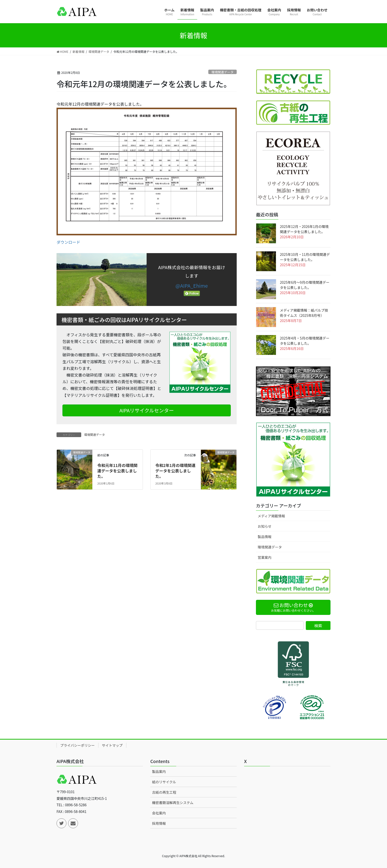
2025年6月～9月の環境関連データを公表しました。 (305, 285)
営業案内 (265, 557)
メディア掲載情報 (271, 516)
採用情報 (159, 823)
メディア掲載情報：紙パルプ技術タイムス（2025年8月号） (304, 313)
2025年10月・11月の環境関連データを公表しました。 (305, 257)
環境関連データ (223, 72)
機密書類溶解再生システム (173, 803)
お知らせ (265, 526)
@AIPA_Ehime (192, 286)
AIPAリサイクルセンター (147, 410)
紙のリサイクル (164, 782)
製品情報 (265, 537)
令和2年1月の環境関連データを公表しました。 (175, 471)
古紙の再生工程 (164, 792)
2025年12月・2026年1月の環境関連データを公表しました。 (304, 229)
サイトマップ (112, 745)
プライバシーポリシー (77, 745)
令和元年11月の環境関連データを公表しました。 (117, 471)
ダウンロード (68, 242)
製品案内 (159, 771)
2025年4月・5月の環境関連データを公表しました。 (305, 341)
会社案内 (159, 813)
